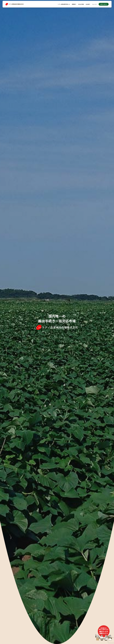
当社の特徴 (81, 4)
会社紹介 (88, 4)
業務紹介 (74, 4)
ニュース (94, 4)
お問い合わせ (104, 4)
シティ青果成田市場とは (64, 4)
